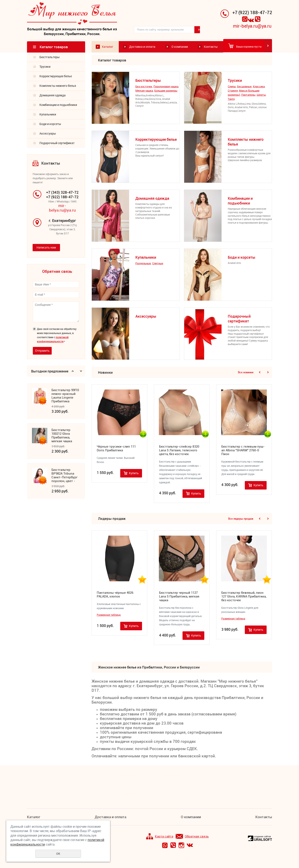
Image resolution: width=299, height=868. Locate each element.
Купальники (48, 114)
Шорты (261, 95)
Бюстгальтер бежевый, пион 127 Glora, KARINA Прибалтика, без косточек (244, 597)
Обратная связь (192, 837)
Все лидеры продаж (241, 519)
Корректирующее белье (56, 76)
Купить (134, 473)
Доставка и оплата (142, 47)
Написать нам (46, 248)
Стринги (233, 91)
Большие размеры (166, 91)
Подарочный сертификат (57, 143)
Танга (231, 99)
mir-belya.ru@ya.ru (252, 26)
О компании (180, 47)
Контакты (211, 47)
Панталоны (248, 95)
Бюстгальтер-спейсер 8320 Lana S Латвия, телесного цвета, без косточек (179, 450)
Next (81, 371)
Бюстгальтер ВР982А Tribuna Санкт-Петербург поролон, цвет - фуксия (64, 476)
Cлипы (232, 87)
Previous (73, 371)
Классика (259, 87)
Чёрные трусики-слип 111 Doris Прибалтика (116, 448)
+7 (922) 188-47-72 (252, 13)
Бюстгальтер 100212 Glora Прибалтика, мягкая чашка (62, 436)
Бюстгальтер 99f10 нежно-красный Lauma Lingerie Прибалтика (65, 396)
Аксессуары (48, 134)
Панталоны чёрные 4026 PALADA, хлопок (115, 595)
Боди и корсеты (50, 124)
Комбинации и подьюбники (58, 105)
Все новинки (246, 373)
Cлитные (158, 264)
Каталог (108, 47)
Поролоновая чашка (166, 87)
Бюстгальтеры (50, 57)
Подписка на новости (177, 776)
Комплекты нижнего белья (58, 86)
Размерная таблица (109, 615)
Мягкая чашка (144, 91)
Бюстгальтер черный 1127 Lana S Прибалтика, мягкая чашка (179, 597)
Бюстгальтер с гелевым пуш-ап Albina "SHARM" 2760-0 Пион (243, 450)
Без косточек (144, 87)
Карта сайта (160, 837)
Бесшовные (244, 87)
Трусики (45, 67)
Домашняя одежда (53, 95)
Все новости (168, 776)
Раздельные (143, 264)
